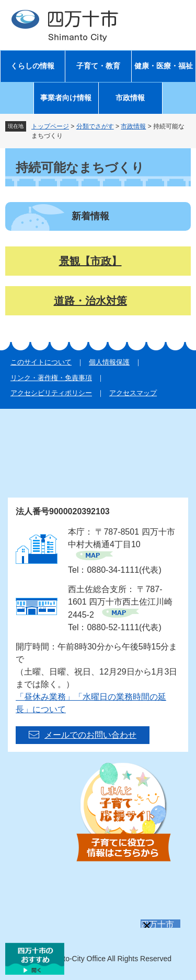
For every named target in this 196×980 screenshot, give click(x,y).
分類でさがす (95, 126)
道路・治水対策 (90, 301)
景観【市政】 (90, 261)
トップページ (50, 126)
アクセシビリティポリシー (51, 393)
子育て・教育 (98, 66)
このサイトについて (41, 362)
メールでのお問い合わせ (90, 735)
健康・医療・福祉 (164, 66)
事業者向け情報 (66, 98)
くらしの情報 (32, 66)
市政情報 (130, 98)
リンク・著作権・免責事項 (51, 378)
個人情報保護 (109, 362)
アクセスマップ (133, 393)
